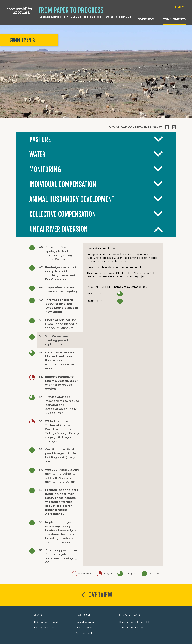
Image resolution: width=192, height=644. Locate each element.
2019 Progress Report (45, 622)
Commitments (85, 633)
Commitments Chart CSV (134, 628)
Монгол (180, 7)
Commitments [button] (174, 19)
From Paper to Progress (71, 10)
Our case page (84, 628)
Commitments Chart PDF (134, 622)
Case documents (86, 622)
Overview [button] (146, 19)
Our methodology (43, 628)
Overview (96, 595)
